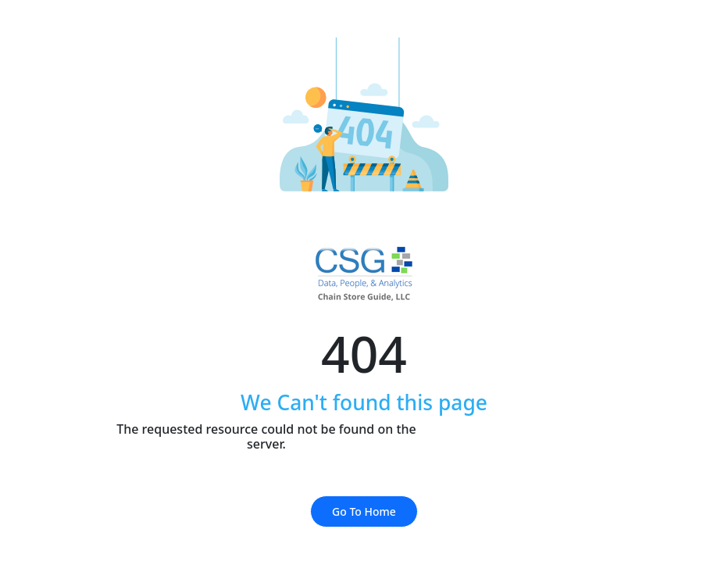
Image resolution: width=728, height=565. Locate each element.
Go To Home (364, 511)
